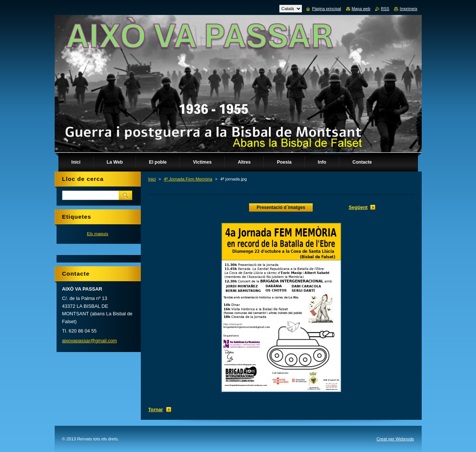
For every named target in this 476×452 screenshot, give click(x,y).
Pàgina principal (326, 9)
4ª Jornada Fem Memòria (188, 179)
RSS (385, 9)
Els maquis (98, 233)
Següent (358, 207)
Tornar (156, 409)
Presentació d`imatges (281, 207)
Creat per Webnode (395, 439)
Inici (152, 179)
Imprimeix (408, 9)
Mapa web (361, 9)
